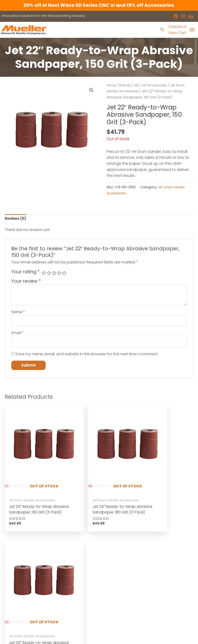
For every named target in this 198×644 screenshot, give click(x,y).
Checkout (176, 27)
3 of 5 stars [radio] (55, 274)
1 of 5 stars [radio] (44, 274)
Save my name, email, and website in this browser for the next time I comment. (87, 357)
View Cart (176, 33)
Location (111, 572)
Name (18, 313)
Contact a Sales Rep (71, 590)
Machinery (13, 566)
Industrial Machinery (71, 566)
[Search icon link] (161, 30)
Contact (12, 590)
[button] (91, 91)
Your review (26, 283)
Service (60, 584)
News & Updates (117, 578)
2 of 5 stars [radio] (50, 274)
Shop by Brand (17, 578)
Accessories (15, 572)
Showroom (14, 584)
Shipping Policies (118, 596)
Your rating (25, 273)
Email (17, 335)
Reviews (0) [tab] (16, 219)
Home (112, 86)
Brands (127, 86)
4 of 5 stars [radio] (60, 274)
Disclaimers (114, 590)
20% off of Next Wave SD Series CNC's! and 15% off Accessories (99, 5)
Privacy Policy (115, 584)
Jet (139, 86)
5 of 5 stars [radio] (66, 274)
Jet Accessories (158, 86)
